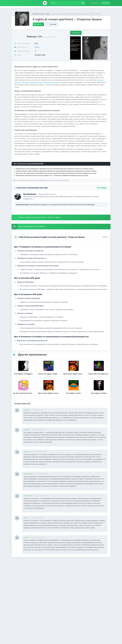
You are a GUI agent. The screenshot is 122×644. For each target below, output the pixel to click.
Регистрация (95, 3)
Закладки (52, 24)
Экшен (37, 47)
